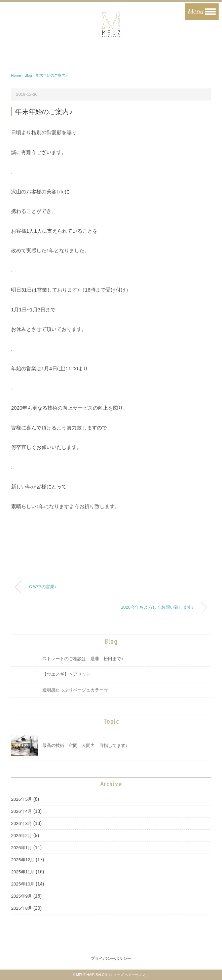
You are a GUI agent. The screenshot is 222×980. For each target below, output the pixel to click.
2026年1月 (22, 848)
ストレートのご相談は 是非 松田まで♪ (83, 659)
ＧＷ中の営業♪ (42, 587)
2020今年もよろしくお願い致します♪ (157, 607)
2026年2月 (22, 836)
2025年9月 (22, 896)
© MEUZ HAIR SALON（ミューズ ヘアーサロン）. (111, 975)
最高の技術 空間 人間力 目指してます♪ (85, 745)
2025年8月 (22, 908)
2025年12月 (23, 860)
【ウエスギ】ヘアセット (66, 674)
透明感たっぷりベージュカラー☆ (75, 690)
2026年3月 (22, 823)
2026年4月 (22, 811)
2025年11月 (23, 872)
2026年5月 (22, 799)
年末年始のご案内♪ (51, 75)
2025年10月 (23, 884)
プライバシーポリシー (111, 958)
